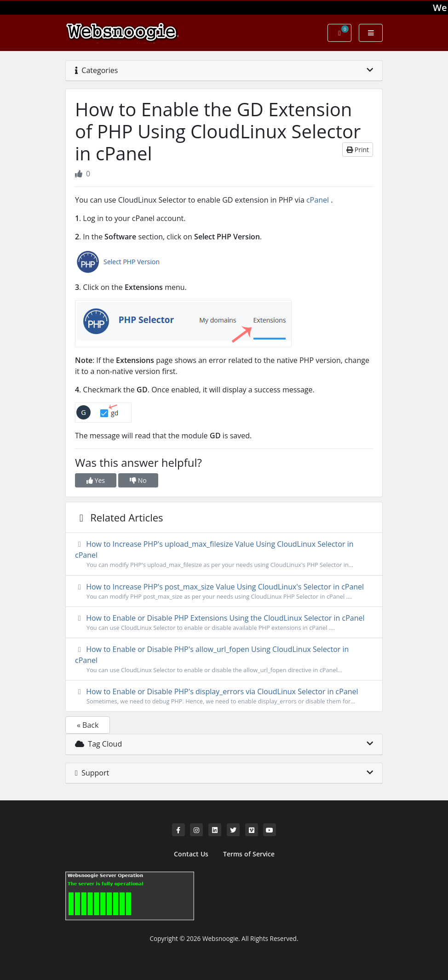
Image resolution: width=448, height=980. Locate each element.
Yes (96, 480)
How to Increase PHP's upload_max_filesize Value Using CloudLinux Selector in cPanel (224, 554)
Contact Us (191, 854)
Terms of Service (249, 854)
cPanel (318, 200)
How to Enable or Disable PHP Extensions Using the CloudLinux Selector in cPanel (224, 623)
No (138, 480)
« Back (88, 725)
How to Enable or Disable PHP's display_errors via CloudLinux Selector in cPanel (224, 696)
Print (358, 150)
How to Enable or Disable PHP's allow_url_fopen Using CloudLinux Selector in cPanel (224, 659)
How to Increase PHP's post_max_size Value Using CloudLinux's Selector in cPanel (224, 591)
